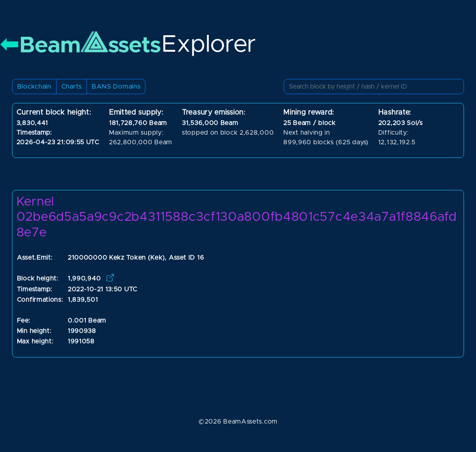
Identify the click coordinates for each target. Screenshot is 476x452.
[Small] (374, 87)
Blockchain (34, 87)
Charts (72, 87)
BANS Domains (116, 87)
